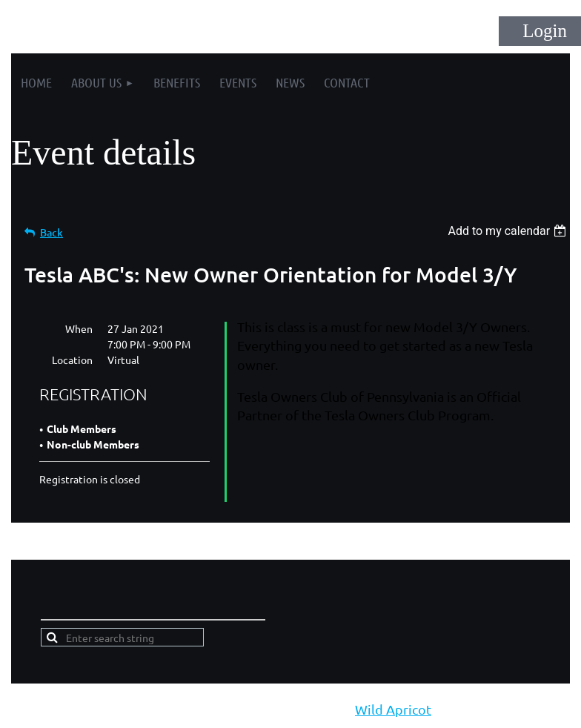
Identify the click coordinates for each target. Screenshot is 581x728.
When (79, 328)
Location (72, 360)
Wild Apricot (393, 709)
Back (52, 232)
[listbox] (509, 231)
